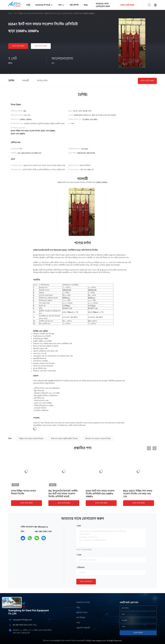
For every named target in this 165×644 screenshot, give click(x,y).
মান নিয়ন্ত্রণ (81, 618)
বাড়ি (10, 13)
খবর (78, 623)
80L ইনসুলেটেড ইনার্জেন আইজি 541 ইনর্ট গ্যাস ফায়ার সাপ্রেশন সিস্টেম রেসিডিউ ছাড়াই (63, 494)
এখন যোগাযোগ (86, 581)
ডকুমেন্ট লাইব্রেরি (83, 628)
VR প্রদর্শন (74, 5)
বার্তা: (79, 526)
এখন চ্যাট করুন (18, 46)
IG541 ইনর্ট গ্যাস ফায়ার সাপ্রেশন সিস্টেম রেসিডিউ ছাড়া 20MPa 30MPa (100, 494)
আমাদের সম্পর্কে (83, 602)
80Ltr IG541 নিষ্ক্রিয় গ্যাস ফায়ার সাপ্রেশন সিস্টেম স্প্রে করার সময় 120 (138, 494)
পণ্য (15, 13)
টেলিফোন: (81, 567)
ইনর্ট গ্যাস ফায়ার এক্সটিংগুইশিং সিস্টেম (64, 439)
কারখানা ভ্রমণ (82, 612)
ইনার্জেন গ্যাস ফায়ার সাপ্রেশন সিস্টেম (98, 439)
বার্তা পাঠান (138, 633)
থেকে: (79, 555)
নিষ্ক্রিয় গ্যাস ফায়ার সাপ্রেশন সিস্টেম (31, 13)
